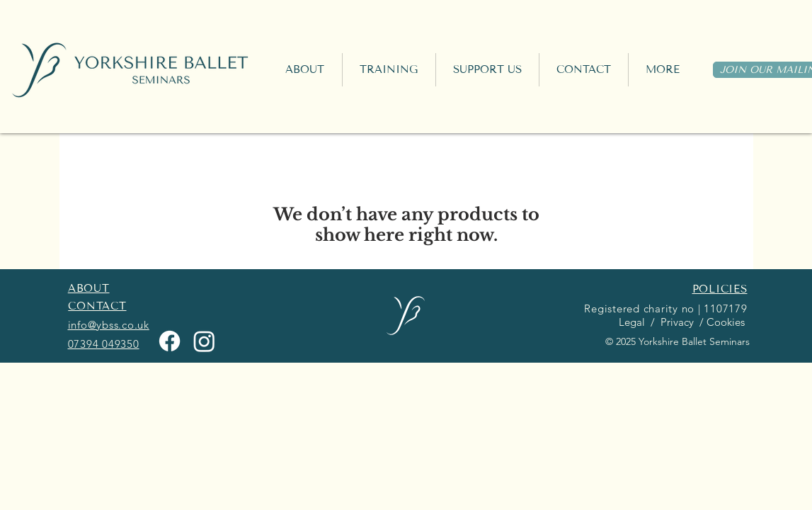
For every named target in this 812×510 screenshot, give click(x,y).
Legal (630, 322)
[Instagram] (204, 341)
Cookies (727, 322)
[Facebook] (170, 341)
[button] (389, 70)
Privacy (676, 322)
